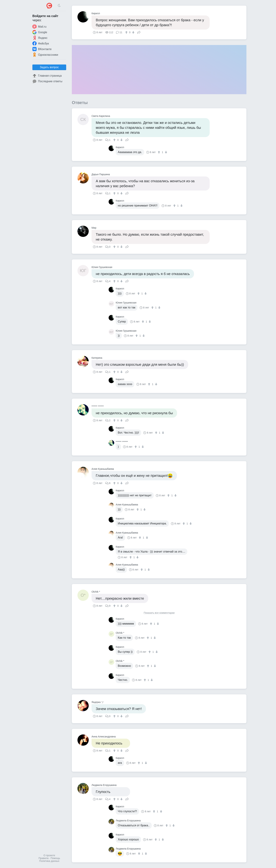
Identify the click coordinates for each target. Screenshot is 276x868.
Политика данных (49, 861)
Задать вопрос (49, 67)
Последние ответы (47, 81)
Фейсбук (41, 43)
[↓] (133, 32)
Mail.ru (39, 27)
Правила (44, 858)
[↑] (127, 32)
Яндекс (40, 38)
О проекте (49, 855)
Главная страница (47, 76)
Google (40, 32)
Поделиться (139, 32)
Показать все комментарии (159, 613)
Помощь (55, 858)
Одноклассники (45, 55)
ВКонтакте (42, 49)
